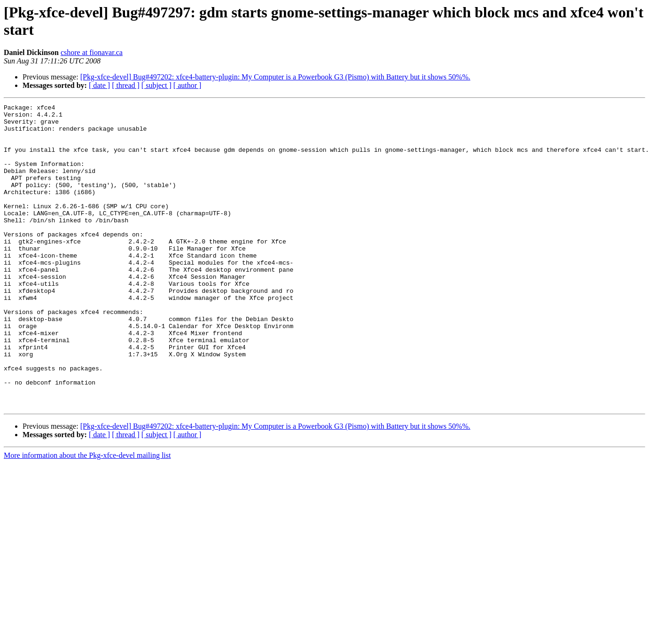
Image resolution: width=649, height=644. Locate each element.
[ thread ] (126, 85)
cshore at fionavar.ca (92, 52)
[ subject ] (156, 85)
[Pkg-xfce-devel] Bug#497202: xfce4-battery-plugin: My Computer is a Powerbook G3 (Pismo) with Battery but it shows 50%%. (275, 77)
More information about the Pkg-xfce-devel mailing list (87, 516)
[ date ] (99, 85)
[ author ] (188, 85)
